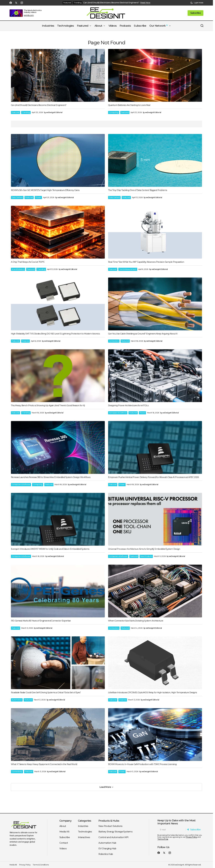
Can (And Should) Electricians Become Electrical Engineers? (111, 3)
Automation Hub (107, 843)
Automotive (17, 700)
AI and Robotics (18, 269)
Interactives (84, 837)
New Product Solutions (110, 826)
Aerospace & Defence (118, 413)
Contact (64, 843)
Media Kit (64, 832)
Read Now (145, 3)
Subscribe (65, 837)
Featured (67, 3)
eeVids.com (29, 15)
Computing (114, 112)
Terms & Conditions (41, 865)
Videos (63, 849)
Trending (78, 3)
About (63, 826)
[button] (197, 3)
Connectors (114, 341)
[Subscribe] (194, 830)
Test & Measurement (128, 269)
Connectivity (17, 772)
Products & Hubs (109, 821)
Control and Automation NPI (113, 837)
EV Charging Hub (107, 849)
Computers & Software (21, 484)
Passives (25, 341)
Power (38, 197)
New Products (146, 556)
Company (65, 821)
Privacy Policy (191, 837)
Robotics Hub (106, 854)
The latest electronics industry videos (33, 11)
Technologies (85, 832)
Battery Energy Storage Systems (115, 832)
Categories (85, 821)
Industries (83, 826)
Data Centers (17, 197)
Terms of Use (163, 839)
